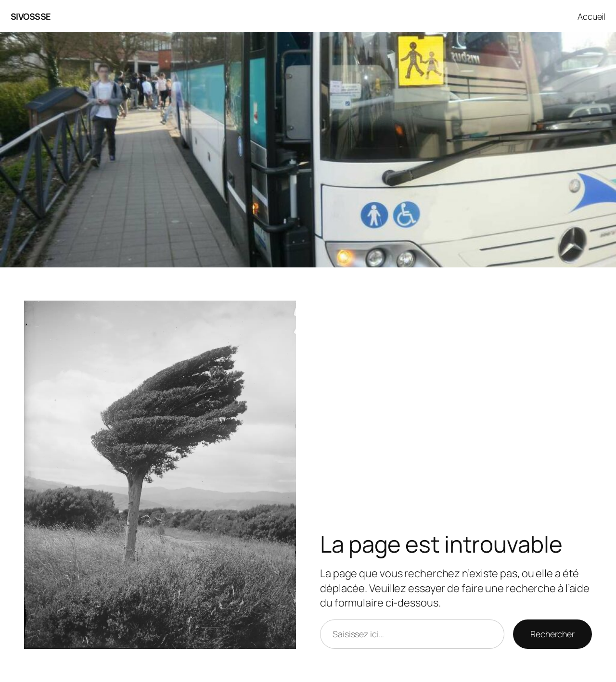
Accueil (591, 16)
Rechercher (552, 634)
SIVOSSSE (31, 16)
